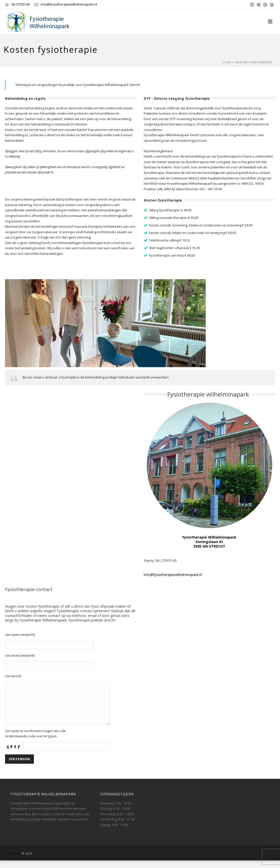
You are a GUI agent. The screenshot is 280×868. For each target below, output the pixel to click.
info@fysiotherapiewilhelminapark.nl (69, 4)
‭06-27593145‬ (21, 4)
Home (227, 62)
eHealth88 (13, 861)
